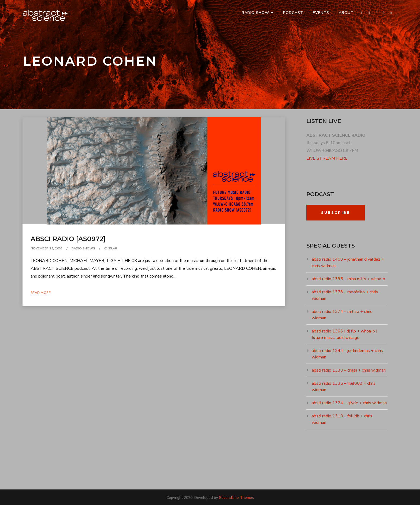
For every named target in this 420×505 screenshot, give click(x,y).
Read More (41, 293)
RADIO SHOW (256, 13)
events (321, 13)
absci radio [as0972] (68, 239)
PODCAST (293, 13)
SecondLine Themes (236, 498)
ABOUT (346, 13)
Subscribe (336, 212)
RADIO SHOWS (83, 248)
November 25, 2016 (47, 248)
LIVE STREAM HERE (327, 158)
